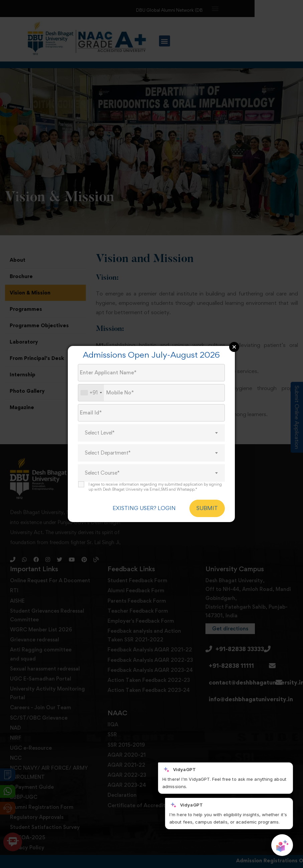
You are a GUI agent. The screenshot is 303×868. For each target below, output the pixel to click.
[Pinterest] (84, 560)
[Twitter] (59, 560)
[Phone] (13, 560)
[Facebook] (36, 560)
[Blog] (96, 560)
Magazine (22, 407)
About (18, 260)
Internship (23, 375)
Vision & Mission (30, 293)
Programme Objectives (39, 325)
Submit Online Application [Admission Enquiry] (297, 417)
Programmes (26, 309)
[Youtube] (72, 560)
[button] (215, 8)
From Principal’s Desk (37, 358)
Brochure (21, 276)
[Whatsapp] (24, 560)
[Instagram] (48, 560)
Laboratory (24, 342)
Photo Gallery (27, 391)
